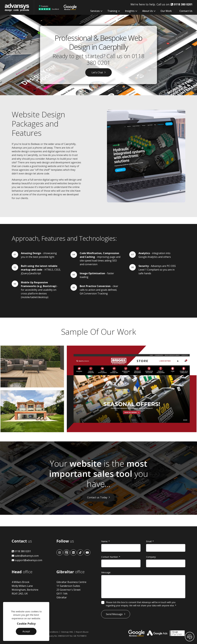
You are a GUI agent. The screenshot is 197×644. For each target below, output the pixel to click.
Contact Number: (111, 557)
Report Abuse (82, 632)
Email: (150, 541)
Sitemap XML (67, 632)
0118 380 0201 (21, 551)
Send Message (114, 614)
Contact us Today (97, 497)
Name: (106, 541)
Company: (151, 557)
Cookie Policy (26, 624)
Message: (106, 572)
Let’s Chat (97, 72)
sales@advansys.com (25, 556)
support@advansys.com (27, 560)
